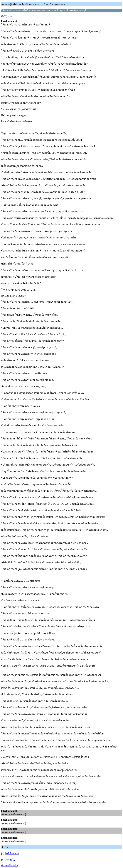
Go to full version (10, 865)
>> (11, 16)
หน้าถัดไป (10, 860)
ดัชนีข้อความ (12, 854)
